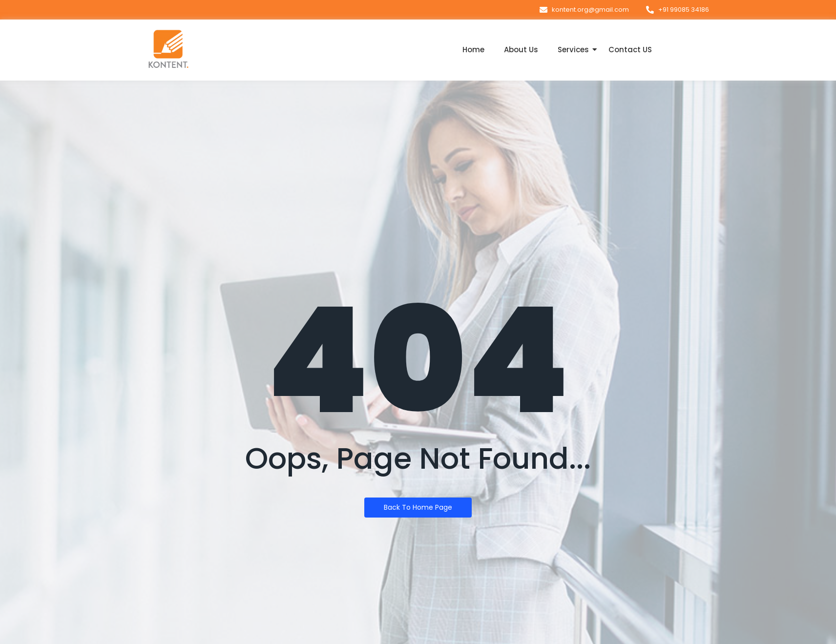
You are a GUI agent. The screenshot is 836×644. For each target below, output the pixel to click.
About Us (521, 50)
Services (573, 50)
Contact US (630, 50)
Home (473, 50)
